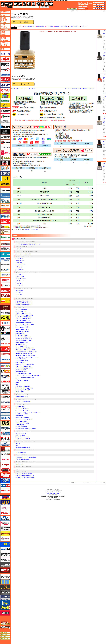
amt (5, 153)
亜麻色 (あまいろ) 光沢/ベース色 (23, 448)
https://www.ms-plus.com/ (53, 493)
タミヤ (5, 323)
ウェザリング (84, 26)
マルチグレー (19, 263)
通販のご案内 (5, 635)
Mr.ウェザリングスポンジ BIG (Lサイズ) (25, 476)
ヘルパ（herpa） (5, 459)
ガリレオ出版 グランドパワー (5, 211)
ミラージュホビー (5, 523)
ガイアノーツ (5, 190)
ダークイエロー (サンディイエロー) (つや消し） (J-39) (28, 412)
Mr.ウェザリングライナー (28, 299)
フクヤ (5, 428)
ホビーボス (5, 485)
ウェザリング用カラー (74, 26)
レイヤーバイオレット (21, 278)
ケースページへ (5, 45)
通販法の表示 (5, 639)
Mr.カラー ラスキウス (27, 431)
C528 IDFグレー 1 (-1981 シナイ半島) (24, 388)
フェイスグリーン (20, 280)
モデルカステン (5, 554)
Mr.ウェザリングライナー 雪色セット (24, 305)
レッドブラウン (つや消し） (22, 414)
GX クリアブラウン (20, 469)
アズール (5, 85)
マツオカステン (5, 508)
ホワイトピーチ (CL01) (21, 433)
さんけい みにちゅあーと (5, 249)
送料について (5, 637)
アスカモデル (5, 90)
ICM (5, 59)
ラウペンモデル (5, 597)
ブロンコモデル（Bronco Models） (5, 444)
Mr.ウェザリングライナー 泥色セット (24, 303)
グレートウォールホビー (5, 216)
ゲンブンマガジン (5, 227)
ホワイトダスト (19, 284)
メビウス (5, 534)
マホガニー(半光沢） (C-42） (23, 330)
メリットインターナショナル (5, 539)
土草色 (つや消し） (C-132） (22, 361)
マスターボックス (5, 502)
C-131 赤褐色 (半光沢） (21, 359)
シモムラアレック (5, 275)
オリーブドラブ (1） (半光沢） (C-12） (24, 315)
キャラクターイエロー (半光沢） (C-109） (25, 348)
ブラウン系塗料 (40, 26)
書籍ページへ (5, 49)
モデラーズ (5, 544)
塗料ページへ (5, 38)
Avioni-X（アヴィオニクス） (5, 69)
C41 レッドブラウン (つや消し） (23, 328)
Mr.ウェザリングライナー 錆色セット (24, 301)
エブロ (5, 173)
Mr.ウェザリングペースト (28, 288)
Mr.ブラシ (24, 471)
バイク (20, 4)
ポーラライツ (5, 470)
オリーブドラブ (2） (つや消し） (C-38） (25, 324)
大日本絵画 (5, 313)
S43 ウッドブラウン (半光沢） (22, 423)
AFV (5, 15)
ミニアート (5, 513)
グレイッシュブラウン (21, 264)
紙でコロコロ (5, 196)
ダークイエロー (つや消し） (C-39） (24, 326)
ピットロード (5, 402)
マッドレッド (19, 296)
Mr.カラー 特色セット (27, 455)
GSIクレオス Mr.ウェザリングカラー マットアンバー (24, 89)
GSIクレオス (15, 78)
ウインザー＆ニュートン (5, 121)
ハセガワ (5, 366)
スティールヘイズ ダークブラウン (23, 402)
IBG (5, 64)
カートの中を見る (83, 9)
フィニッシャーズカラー (30, 242)
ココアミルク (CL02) (20, 435)
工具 (38, 4)
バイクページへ (5, 25)
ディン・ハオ (5, 328)
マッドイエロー (19, 294)
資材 (42, 4)
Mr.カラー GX (25, 394)
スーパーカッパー (20, 464)
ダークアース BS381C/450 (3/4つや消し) (25, 377)
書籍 (51, 4)
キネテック (5, 206)
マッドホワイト (19, 292)
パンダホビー (5, 387)
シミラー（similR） (5, 270)
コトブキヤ (5, 237)
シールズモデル (5, 259)
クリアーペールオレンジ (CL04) (23, 439)
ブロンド (18, 444)
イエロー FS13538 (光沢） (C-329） (24, 374)
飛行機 (7, 4)
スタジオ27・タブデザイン (5, 290)
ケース (47, 4)
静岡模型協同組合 (5, 265)
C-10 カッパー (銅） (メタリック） (23, 313)
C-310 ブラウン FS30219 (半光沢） (24, 366)
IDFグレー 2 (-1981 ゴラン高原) (23, 390)
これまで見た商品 (72, 9)
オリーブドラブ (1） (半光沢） (23, 408)
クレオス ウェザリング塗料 (61, 26)
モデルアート (19, 247)
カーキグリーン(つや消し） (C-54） (24, 341)
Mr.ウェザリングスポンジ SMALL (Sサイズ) (26, 478)
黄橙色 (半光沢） (19, 416)
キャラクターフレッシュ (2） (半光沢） (25, 419)
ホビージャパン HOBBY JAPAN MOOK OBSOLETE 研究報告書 (79, 89)
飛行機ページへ (5, 18)
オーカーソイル (19, 26)
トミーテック (5, 344)
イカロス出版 (5, 111)
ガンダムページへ (5, 27)
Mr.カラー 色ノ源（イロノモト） (29, 450)
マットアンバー (19, 268)
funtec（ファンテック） (5, 413)
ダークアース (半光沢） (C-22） (23, 321)
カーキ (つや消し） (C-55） (22, 343)
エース (5, 158)
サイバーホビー (5, 244)
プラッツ (5, 439)
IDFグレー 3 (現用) (20, 392)
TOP (7, 7)
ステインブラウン (20, 259)
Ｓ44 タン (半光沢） (20, 425)
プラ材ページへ (5, 43)
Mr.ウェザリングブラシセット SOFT (24, 474)
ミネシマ (5, 518)
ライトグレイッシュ (20, 286)
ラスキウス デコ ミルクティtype (23, 254)
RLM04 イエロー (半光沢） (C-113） (24, 353)
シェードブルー (19, 275)
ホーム (68, 483)
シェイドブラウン (20, 270)
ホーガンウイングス (5, 465)
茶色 (17, 385)
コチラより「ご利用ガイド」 (32, 229)
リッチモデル (5, 603)
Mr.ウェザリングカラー (23, 16)
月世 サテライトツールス (5, 222)
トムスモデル (5, 349)
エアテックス (5, 137)
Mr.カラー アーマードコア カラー (29, 399)
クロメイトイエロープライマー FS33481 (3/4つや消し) (28, 375)
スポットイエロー (20, 277)
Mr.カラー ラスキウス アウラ (28, 441)
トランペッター (5, 359)
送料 (99, 5)
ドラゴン (5, 354)
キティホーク (5, 201)
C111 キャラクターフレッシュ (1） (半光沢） (26, 350)
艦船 (11, 4)
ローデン (5, 613)
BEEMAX (5, 397)
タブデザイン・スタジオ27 (5, 318)
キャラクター (25, 4)
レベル (5, 608)
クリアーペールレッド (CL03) (22, 437)
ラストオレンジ (19, 266)
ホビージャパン (5, 475)
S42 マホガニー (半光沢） (21, 421)
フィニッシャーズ (20, 242)
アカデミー (5, 80)
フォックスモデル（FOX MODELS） (5, 423)
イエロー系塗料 (49, 26)
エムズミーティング (5, 627)
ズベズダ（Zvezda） (5, 301)
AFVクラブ (5, 147)
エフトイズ (5, 168)
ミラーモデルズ (5, 528)
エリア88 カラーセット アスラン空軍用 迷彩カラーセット (29, 244)
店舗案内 (99, 9)
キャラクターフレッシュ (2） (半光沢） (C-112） (27, 352)
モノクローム (5, 560)
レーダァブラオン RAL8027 (22, 381)
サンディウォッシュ (20, 261)
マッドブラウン (19, 291)
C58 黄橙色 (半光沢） (21, 344)
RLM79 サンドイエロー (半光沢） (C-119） (25, 355)
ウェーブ (5, 127)
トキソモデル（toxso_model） (5, 339)
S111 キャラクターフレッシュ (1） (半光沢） (26, 428)
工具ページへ (5, 40)
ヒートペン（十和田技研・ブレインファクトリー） (5, 392)
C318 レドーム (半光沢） (21, 370)
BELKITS (5, 454)
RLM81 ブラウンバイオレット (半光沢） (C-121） (27, 357)
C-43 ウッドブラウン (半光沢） (23, 332)
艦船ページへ (5, 20)
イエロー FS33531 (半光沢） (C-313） (24, 368)
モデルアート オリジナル (28, 247)
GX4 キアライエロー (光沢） (22, 397)
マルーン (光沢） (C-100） (22, 346)
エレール (5, 179)
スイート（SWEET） (5, 280)
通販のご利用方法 (99, 3)
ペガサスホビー (5, 449)
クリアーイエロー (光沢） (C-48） (23, 337)
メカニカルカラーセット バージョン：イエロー (26, 457)
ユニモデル (5, 577)
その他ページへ (5, 34)
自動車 (16, 4)
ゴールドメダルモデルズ (5, 232)
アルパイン (5, 101)
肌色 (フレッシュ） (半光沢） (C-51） (24, 339)
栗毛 (17, 446)
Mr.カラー (24, 307)
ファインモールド (5, 408)
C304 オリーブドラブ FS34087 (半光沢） (25, 364)
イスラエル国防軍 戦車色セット (23, 459)
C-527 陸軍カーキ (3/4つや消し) (23, 386)
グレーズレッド (19, 282)
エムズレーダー (5, 623)
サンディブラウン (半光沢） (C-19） (24, 317)
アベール (5, 95)
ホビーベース (5, 480)
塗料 (33, 4)
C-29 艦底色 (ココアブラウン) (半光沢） (25, 322)
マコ (5, 497)
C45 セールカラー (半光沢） (23, 335)
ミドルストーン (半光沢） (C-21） (23, 319)
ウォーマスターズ (5, 132)
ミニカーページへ (5, 32)
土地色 (17, 383)
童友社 (5, 333)
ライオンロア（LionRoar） (5, 587)
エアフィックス (5, 142)
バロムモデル (5, 376)
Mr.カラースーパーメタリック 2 (29, 462)
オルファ (5, 184)
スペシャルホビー (5, 296)
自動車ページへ (5, 22)
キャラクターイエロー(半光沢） (23, 418)
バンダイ (5, 382)
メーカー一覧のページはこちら (5, 54)
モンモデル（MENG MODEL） (5, 570)
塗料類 (73, 483)
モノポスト (5, 565)
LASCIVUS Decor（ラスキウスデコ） (30, 252)
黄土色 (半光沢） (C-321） (22, 372)
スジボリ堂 (5, 285)
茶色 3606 (18, 379)
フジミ (5, 434)
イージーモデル (5, 106)
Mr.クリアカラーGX (26, 467)
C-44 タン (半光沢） (20, 333)
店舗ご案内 (5, 633)
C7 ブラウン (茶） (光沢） (22, 311)
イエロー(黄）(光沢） (20, 407)
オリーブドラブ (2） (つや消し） (23, 410)
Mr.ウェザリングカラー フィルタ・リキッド (32, 272)
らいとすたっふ (5, 592)
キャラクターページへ (5, 29)
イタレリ (5, 116)
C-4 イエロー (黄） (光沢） (22, 310)
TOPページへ (5, 12)
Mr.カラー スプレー (26, 404)
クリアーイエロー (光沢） (21, 427)
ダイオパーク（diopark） (5, 308)
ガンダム (29, 4)
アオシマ (5, 75)
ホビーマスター (5, 491)
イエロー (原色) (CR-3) (21, 452)
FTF (5, 163)
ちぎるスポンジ (19, 249)
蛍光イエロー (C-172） (21, 363)
